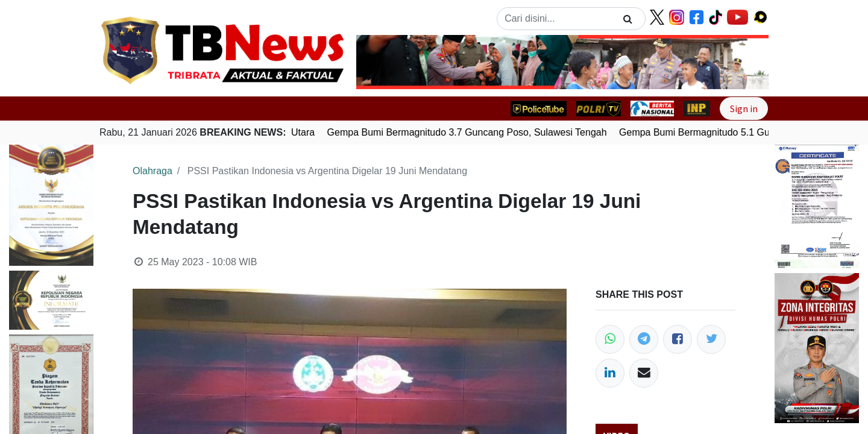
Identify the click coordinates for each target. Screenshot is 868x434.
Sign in (744, 108)
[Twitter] (711, 339)
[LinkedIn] (610, 373)
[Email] (644, 373)
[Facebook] (678, 339)
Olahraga (153, 171)
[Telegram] (644, 339)
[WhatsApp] (610, 339)
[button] (387, 62)
